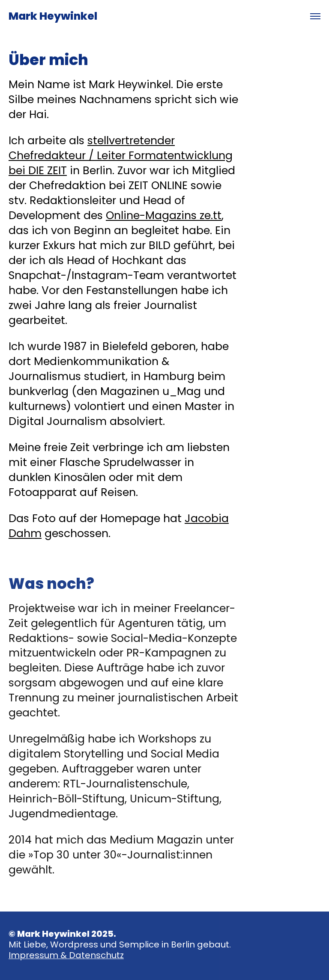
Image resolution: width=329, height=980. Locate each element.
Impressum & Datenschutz (66, 955)
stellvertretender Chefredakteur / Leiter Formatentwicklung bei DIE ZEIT (121, 156)
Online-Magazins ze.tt (164, 215)
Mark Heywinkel (53, 16)
